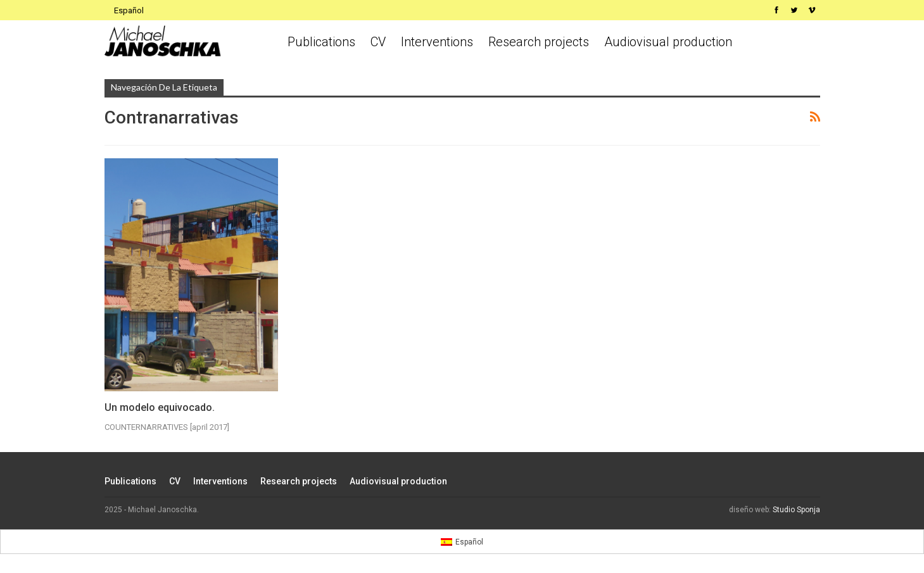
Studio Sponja (796, 510)
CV (378, 42)
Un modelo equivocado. (160, 407)
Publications (321, 42)
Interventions (437, 42)
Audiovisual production (668, 42)
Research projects (539, 42)
